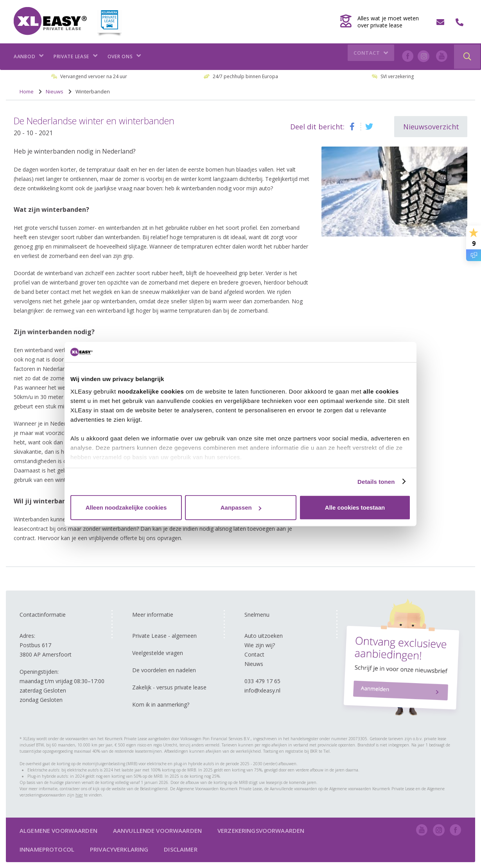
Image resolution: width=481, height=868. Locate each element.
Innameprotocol (47, 849)
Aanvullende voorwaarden (157, 830)
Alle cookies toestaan (355, 507)
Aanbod (29, 56)
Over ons (124, 56)
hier (79, 795)
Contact (372, 57)
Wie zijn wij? (260, 645)
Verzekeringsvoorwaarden (261, 830)
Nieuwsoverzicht (431, 127)
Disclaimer (180, 849)
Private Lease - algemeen (164, 636)
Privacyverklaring (119, 849)
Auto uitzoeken (264, 636)
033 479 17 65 (262, 681)
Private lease (76, 56)
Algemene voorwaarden (58, 830)
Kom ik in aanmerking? (161, 704)
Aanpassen (241, 507)
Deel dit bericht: (317, 127)
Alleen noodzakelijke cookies (126, 507)
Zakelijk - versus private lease (169, 687)
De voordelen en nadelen (164, 670)
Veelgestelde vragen (158, 653)
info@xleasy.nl (262, 690)
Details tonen (376, 481)
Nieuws (254, 664)
